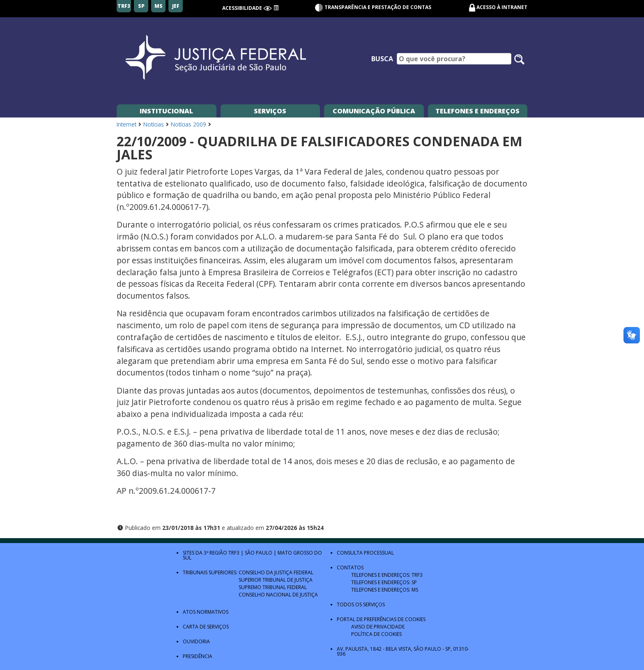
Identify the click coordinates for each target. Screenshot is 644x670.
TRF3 (234, 553)
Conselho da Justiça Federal (276, 572)
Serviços (270, 111)
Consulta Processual (365, 553)
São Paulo (259, 553)
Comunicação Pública (374, 111)
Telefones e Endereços (477, 111)
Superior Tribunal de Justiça (276, 580)
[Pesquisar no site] (519, 59)
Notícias (154, 124)
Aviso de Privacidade (378, 627)
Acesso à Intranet (502, 7)
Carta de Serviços (206, 627)
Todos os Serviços (361, 604)
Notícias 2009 (189, 124)
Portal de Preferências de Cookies (381, 619)
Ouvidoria (196, 641)
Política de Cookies (376, 634)
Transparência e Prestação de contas (373, 7)
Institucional (166, 111)
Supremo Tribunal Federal (273, 587)
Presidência (198, 656)
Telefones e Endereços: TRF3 (387, 575)
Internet (126, 124)
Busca (382, 59)
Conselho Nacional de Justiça (278, 595)
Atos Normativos (206, 612)
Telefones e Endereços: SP (384, 582)
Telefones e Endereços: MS (385, 590)
